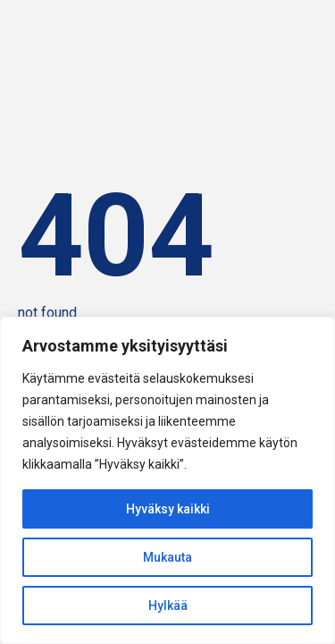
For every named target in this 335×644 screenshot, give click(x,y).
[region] (167, 480)
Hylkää (168, 606)
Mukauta (167, 557)
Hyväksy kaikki (168, 509)
